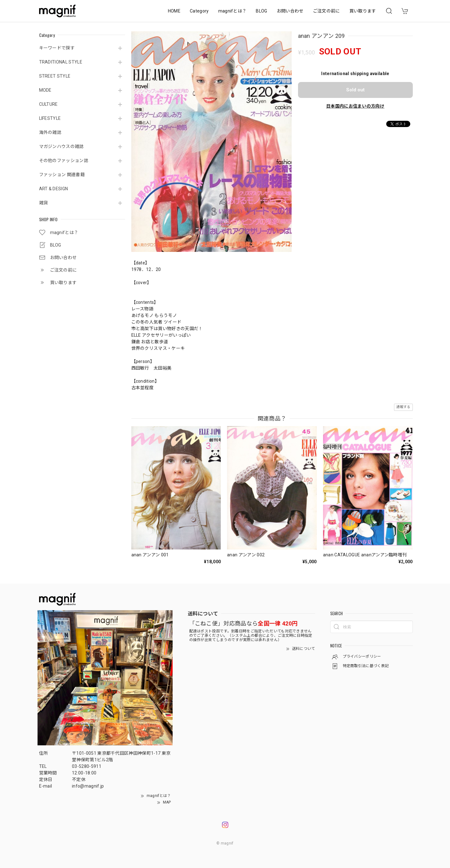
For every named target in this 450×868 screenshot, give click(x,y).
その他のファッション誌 (64, 161)
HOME (174, 11)
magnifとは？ (233, 11)
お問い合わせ (290, 11)
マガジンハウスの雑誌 (61, 146)
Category (199, 11)
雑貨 (44, 203)
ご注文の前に (326, 11)
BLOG (261, 11)
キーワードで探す (57, 48)
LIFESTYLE (50, 118)
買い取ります (363, 11)
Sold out (355, 90)
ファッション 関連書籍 (62, 175)
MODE (45, 90)
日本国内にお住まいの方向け (355, 106)
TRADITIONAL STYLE (61, 62)
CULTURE (48, 104)
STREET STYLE (55, 76)
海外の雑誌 (50, 132)
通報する (403, 407)
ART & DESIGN (54, 189)
